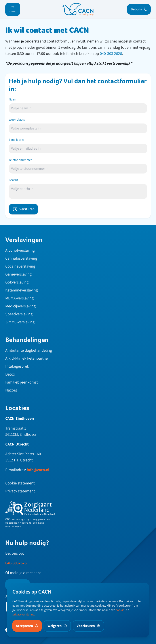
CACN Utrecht (17, 444)
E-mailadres (17, 140)
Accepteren (27, 626)
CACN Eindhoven (20, 418)
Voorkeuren (88, 626)
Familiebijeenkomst (22, 382)
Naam (13, 99)
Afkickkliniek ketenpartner (27, 358)
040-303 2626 (111, 53)
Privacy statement (20, 491)
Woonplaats (17, 120)
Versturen (23, 209)
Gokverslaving (17, 282)
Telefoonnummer (20, 160)
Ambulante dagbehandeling (29, 350)
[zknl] (30, 508)
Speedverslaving (19, 314)
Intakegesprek (17, 366)
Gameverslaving (18, 274)
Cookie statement (20, 483)
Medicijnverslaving (20, 306)
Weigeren (57, 626)
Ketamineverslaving (22, 290)
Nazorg (11, 390)
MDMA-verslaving (19, 298)
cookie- (121, 610)
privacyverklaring (23, 614)
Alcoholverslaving (20, 250)
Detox (10, 374)
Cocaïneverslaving (20, 266)
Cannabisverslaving (21, 258)
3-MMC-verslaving (20, 322)
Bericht (13, 180)
